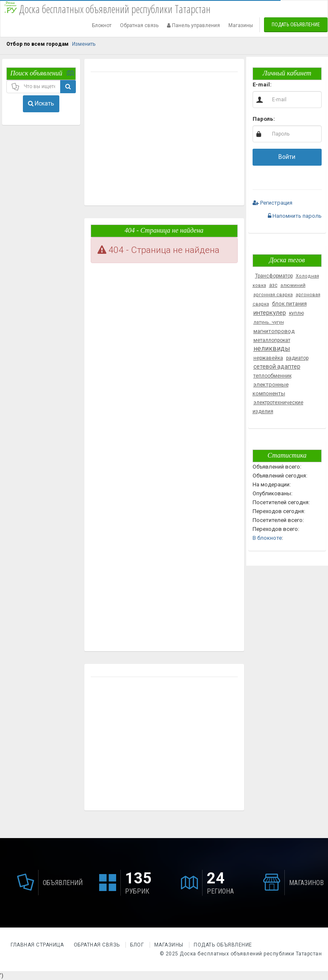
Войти (287, 157)
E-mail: (262, 85)
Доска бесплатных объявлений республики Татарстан (251, 954)
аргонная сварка (273, 295)
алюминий (293, 285)
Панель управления (193, 25)
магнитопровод (274, 331)
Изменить (84, 44)
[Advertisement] (164, 140)
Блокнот (102, 25)
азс (273, 285)
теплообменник (272, 376)
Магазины (241, 25)
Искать (41, 103)
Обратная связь (139, 25)
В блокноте (267, 538)
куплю (296, 313)
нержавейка (268, 358)
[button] (259, 175)
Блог (137, 945)
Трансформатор (274, 276)
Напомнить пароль (295, 216)
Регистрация (272, 203)
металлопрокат (272, 340)
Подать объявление (296, 25)
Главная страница (38, 945)
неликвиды (272, 348)
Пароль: (264, 119)
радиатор (297, 358)
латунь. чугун (269, 322)
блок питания (289, 304)
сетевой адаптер (277, 366)
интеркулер (270, 313)
